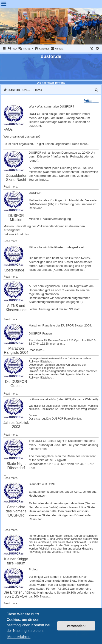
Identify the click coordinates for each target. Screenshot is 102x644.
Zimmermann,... (55, 344)
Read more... (81, 144)
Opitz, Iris (80, 340)
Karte (57, 270)
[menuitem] (12, 49)
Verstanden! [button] (76, 626)
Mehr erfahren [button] (19, 637)
